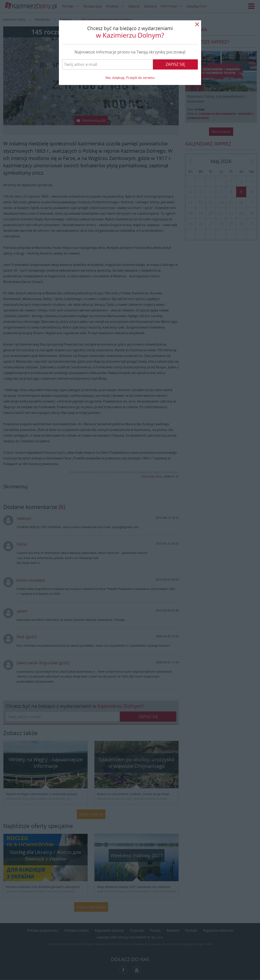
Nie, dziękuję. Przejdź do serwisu (130, 78)
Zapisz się (175, 64)
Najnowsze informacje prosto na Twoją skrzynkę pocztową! (130, 52)
